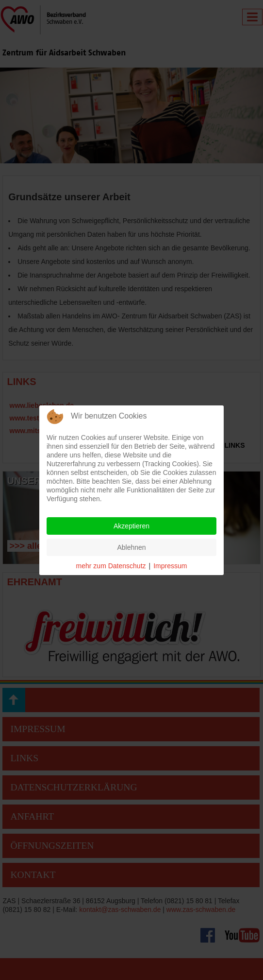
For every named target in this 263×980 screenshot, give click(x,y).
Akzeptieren (131, 526)
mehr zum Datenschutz (111, 566)
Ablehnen (131, 547)
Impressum (170, 566)
